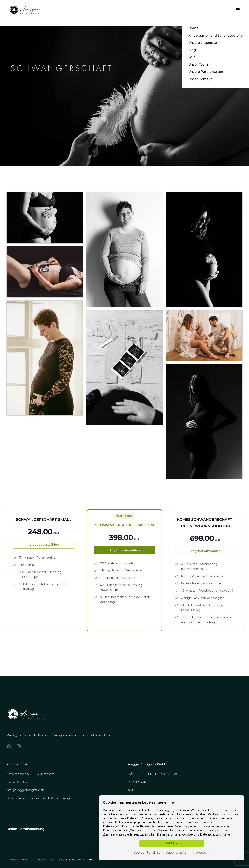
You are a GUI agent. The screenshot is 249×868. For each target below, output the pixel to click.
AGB (131, 790)
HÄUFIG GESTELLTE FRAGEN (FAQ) (154, 774)
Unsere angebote (202, 43)
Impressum (201, 853)
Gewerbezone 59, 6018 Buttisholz (30, 774)
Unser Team (198, 64)
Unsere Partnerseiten (206, 72)
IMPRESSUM (137, 782)
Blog (192, 50)
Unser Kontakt (200, 79)
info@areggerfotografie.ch (25, 790)
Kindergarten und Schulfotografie (215, 35)
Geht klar (172, 843)
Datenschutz (176, 853)
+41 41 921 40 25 (18, 782)
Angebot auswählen (44, 545)
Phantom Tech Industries (79, 859)
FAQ (192, 57)
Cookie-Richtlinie (147, 853)
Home (193, 28)
